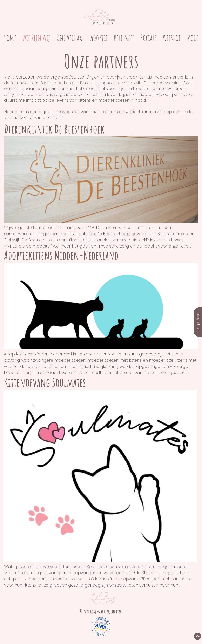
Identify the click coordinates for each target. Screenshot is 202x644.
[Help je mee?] (198, 322)
